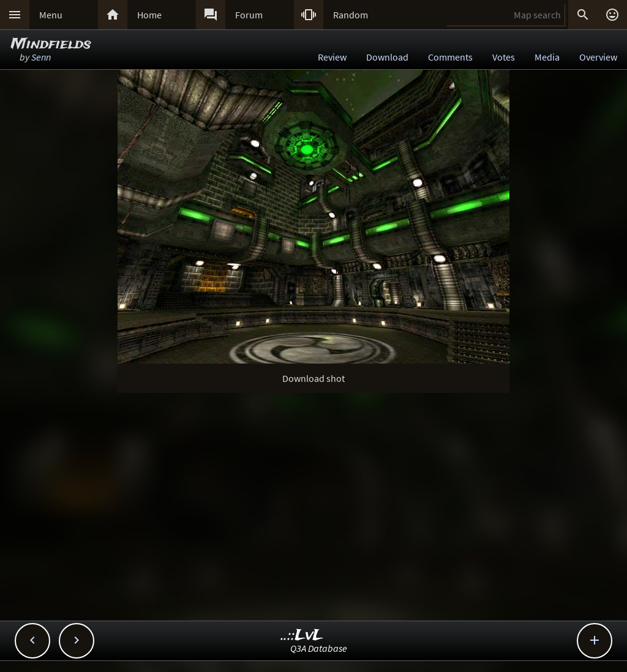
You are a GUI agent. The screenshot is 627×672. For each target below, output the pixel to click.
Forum (249, 15)
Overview (598, 57)
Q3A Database (319, 648)
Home (149, 15)
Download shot (313, 378)
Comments (450, 57)
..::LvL (302, 636)
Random (351, 15)
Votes (504, 57)
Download (387, 57)
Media (547, 57)
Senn (41, 57)
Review (332, 57)
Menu (51, 15)
